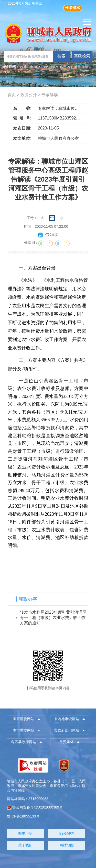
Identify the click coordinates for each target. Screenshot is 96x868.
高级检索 (82, 56)
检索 (61, 56)
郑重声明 (25, 833)
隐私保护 (67, 833)
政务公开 (29, 95)
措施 (85, 67)
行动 (45, 67)
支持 (7, 72)
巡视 (63, 67)
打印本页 (48, 235)
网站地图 (67, 845)
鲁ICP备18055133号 (23, 816)
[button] (26, 719)
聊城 (23, 67)
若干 (70, 67)
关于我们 (25, 845)
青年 (78, 67)
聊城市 (54, 67)
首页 (12, 95)
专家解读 (50, 95)
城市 (31, 67)
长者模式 (73, 8)
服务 (38, 67)
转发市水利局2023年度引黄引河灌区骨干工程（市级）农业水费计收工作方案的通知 (53, 618)
